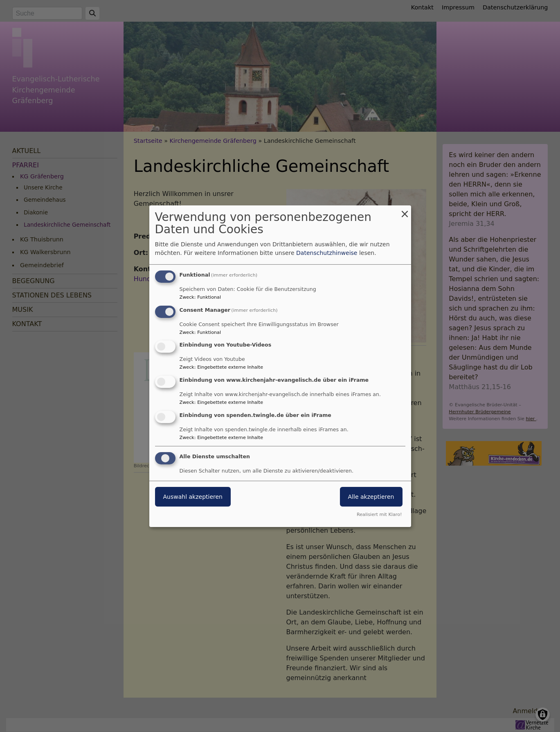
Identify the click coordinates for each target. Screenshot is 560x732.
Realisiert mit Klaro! (379, 515)
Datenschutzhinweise (327, 253)
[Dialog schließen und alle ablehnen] (405, 210)
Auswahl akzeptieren (193, 497)
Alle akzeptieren (371, 497)
